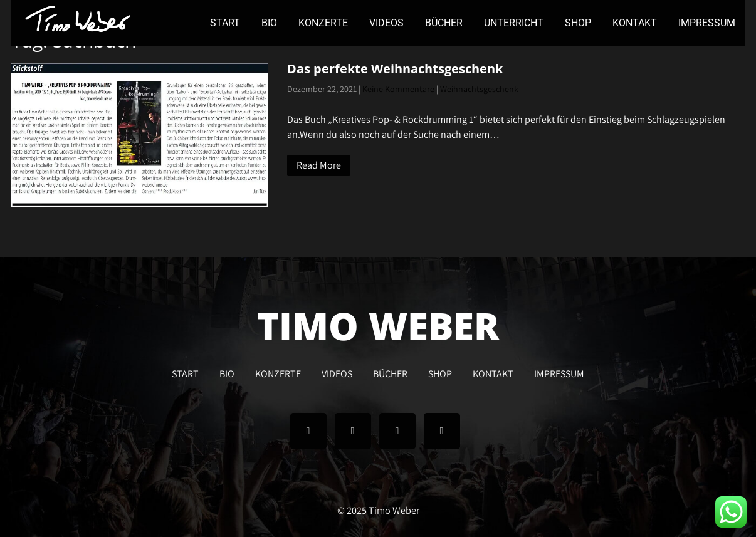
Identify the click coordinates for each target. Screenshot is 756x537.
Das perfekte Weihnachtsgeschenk (395, 69)
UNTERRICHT (514, 23)
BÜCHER (444, 23)
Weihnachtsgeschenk (479, 89)
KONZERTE (323, 23)
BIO (269, 23)
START (225, 23)
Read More (319, 165)
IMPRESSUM (707, 23)
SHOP (578, 23)
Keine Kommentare (398, 89)
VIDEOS (386, 23)
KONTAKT (635, 23)
